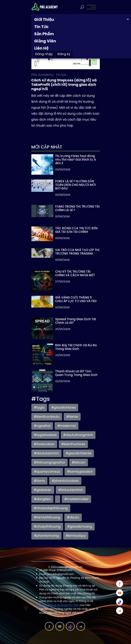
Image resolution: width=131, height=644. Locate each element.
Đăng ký (64, 54)
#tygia (39, 407)
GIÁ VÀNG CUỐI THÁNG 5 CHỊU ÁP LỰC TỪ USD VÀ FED (76, 299)
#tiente (72, 417)
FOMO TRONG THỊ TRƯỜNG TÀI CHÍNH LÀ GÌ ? (77, 208)
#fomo (39, 481)
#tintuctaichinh (71, 490)
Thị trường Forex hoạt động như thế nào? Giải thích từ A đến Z (76, 160)
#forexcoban (44, 444)
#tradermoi (66, 426)
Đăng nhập (44, 54)
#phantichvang (46, 536)
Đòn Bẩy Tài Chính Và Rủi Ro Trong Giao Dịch (76, 347)
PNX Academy (42, 75)
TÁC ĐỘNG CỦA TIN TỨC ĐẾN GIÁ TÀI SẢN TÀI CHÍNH (76, 230)
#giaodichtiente (79, 453)
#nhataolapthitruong (51, 508)
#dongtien (42, 499)
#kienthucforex (73, 444)
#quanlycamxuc (47, 472)
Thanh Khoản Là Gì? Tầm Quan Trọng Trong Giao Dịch (76, 373)
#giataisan (43, 490)
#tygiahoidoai (45, 435)
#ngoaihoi (42, 426)
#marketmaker (76, 499)
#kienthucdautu (47, 417)
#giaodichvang (80, 526)
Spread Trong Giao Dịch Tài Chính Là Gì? (76, 321)
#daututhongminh (78, 435)
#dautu (73, 517)
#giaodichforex (63, 407)
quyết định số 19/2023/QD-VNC (59, 605)
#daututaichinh (46, 453)
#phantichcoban (65, 481)
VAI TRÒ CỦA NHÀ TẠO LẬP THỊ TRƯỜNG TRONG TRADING (77, 252)
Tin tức (61, 75)
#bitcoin (79, 462)
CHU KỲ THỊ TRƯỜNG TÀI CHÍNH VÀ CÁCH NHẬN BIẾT (75, 273)
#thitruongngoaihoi (50, 462)
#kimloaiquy (76, 536)
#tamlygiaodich (80, 472)
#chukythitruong (47, 526)
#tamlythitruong (47, 517)
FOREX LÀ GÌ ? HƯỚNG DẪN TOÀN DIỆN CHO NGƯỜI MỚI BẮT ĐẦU (75, 185)
